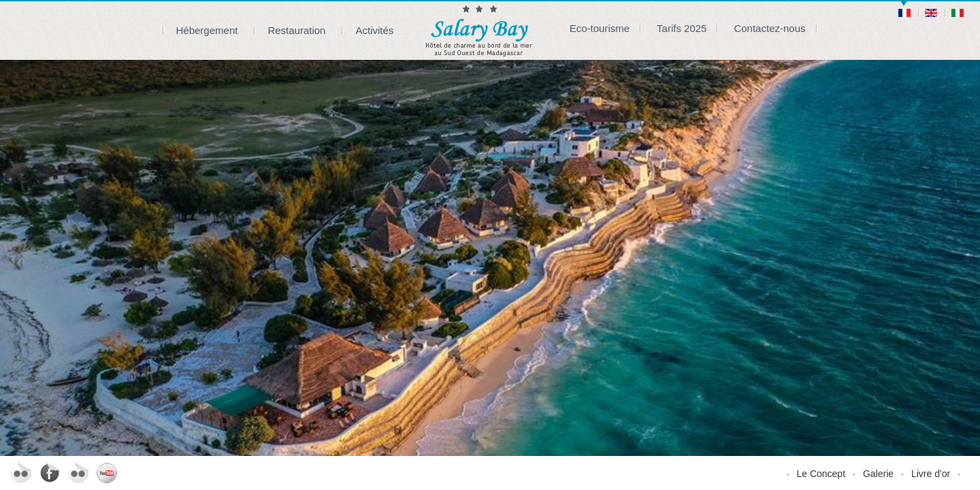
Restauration (296, 30)
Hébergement (207, 30)
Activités (374, 30)
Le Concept (821, 474)
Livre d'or (931, 474)
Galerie (878, 474)
